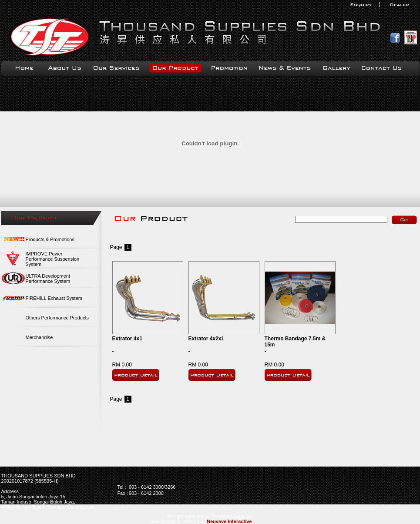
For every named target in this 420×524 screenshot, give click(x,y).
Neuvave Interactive (229, 521)
